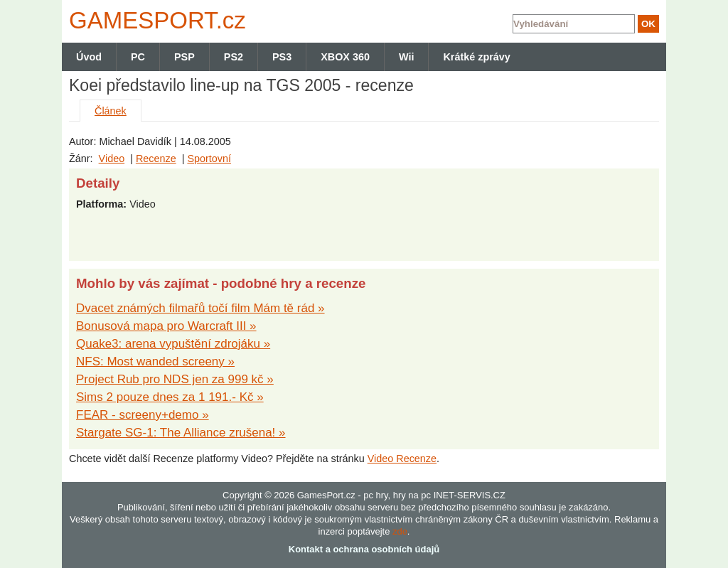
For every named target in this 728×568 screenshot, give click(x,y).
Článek (111, 111)
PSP (184, 57)
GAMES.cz (154, 20)
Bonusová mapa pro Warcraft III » (166, 326)
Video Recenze (402, 459)
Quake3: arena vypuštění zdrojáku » (173, 344)
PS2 (234, 57)
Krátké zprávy (476, 57)
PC (138, 57)
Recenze (156, 159)
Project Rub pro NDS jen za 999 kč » (175, 379)
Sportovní (209, 159)
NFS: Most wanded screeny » (155, 361)
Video (112, 159)
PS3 (282, 57)
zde (400, 531)
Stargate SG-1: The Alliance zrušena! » (181, 433)
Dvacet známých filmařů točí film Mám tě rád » (200, 308)
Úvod (89, 57)
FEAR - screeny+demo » (143, 415)
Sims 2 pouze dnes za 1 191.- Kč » (170, 397)
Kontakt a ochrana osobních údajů (364, 549)
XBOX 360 (345, 57)
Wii (406, 57)
